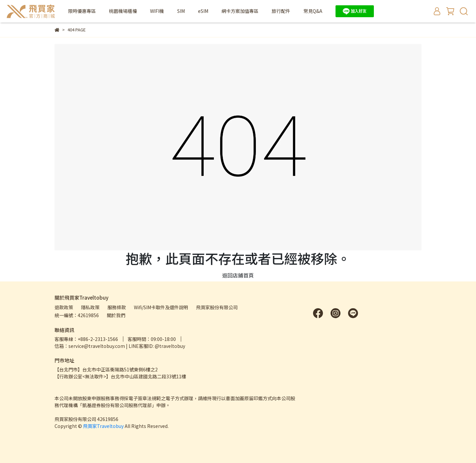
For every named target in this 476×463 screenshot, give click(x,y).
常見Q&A (313, 11)
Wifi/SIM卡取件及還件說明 (161, 307)
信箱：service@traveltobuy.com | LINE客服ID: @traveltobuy (120, 346)
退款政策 (64, 307)
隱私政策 (90, 307)
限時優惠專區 (82, 11)
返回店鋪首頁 (238, 275)
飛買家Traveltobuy (103, 426)
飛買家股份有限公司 (217, 307)
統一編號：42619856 (77, 315)
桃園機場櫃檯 (123, 11)
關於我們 (116, 315)
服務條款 (117, 307)
